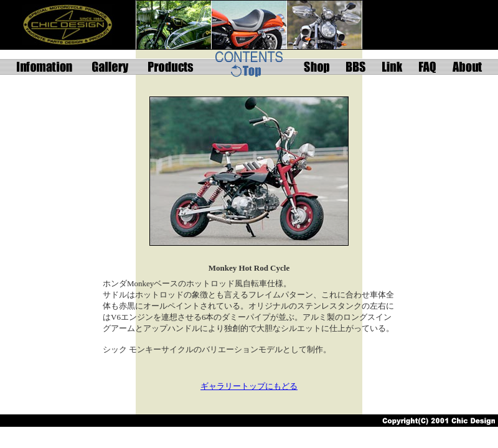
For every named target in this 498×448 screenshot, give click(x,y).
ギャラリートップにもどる (249, 386)
